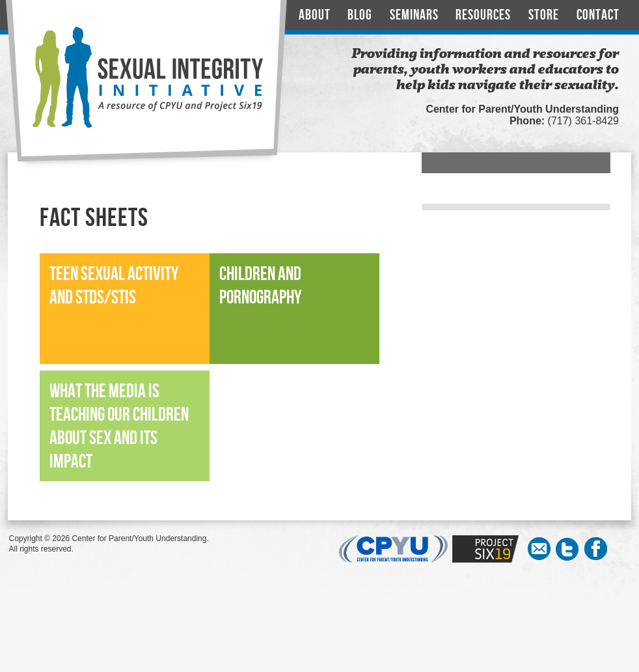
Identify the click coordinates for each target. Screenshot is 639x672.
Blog (360, 15)
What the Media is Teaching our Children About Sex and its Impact (119, 427)
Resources (483, 15)
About (315, 15)
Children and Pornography (260, 286)
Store (544, 15)
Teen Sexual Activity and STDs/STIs (114, 286)
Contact (598, 15)
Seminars (414, 15)
